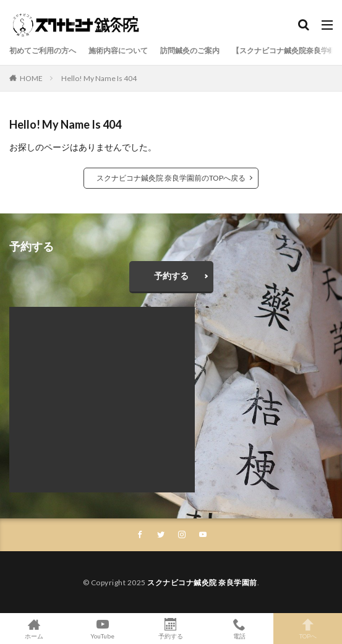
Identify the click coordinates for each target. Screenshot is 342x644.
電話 (240, 629)
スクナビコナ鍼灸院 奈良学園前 (202, 582)
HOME (31, 78)
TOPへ (308, 629)
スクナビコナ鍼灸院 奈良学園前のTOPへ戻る (171, 178)
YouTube (103, 629)
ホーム (34, 629)
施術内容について (118, 50)
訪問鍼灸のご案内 (190, 50)
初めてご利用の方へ (43, 50)
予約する (171, 276)
